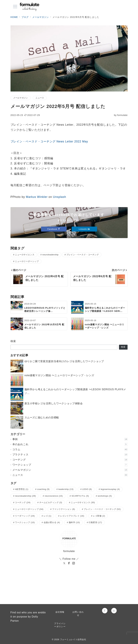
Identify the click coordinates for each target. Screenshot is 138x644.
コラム (70, 450)
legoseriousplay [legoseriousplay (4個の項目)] (110, 489)
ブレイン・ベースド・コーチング (83, 255)
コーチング (70, 460)
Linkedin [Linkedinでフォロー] (84, 229)
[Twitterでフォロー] (65, 592)
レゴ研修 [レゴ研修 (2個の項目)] (99, 516)
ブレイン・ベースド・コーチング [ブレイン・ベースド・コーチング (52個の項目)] (102, 509)
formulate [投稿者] (121, 115)
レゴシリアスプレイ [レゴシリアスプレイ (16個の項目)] (72, 516)
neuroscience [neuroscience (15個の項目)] (54, 496)
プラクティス (70, 455)
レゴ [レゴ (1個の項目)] (48, 516)
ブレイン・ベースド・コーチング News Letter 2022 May (49, 141)
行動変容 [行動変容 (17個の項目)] (95, 522)
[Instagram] (74, 563)
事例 (70, 439)
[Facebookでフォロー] (57, 592)
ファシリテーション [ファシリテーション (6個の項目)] (64, 509)
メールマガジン (21, 98)
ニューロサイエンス (25, 255)
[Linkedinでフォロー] (81, 592)
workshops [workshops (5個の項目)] (105, 496)
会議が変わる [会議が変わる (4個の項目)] (52, 522)
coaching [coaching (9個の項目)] (43, 489)
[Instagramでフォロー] (73, 592)
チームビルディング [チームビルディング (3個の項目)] (51, 502)
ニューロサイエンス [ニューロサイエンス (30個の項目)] (83, 502)
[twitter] (64, 563)
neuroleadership (50, 255)
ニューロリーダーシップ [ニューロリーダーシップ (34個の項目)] (29, 509)
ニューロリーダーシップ (27, 261)
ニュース (40, 98)
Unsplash (60, 197)
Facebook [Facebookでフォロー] (54, 229)
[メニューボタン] (15, 7)
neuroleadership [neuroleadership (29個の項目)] (25, 496)
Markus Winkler (37, 197)
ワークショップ (70, 465)
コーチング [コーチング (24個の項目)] (23, 502)
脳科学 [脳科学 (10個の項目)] (74, 522)
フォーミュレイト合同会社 (73, 639)
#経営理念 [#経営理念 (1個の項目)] (22, 489)
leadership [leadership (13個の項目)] (66, 489)
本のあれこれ (70, 444)
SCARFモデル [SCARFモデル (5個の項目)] (80, 496)
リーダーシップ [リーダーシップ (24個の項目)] (25, 516)
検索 (13, 341)
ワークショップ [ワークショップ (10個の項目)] (25, 522)
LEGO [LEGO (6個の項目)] (87, 489)
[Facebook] (69, 563)
